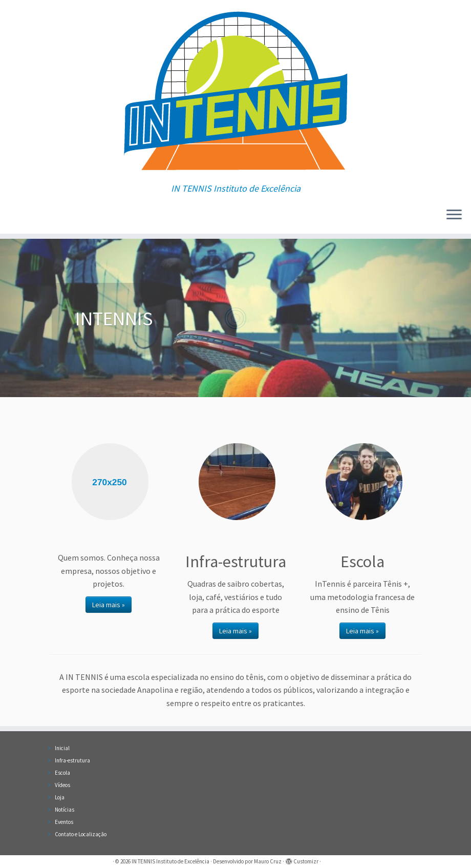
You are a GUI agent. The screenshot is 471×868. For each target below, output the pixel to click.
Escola (62, 773)
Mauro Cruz (268, 861)
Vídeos (62, 785)
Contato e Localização (81, 834)
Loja (60, 797)
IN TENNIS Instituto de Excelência (170, 861)
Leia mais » (109, 605)
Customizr (306, 861)
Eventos (64, 822)
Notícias (65, 810)
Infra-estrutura (72, 760)
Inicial (62, 748)
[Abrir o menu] (454, 215)
